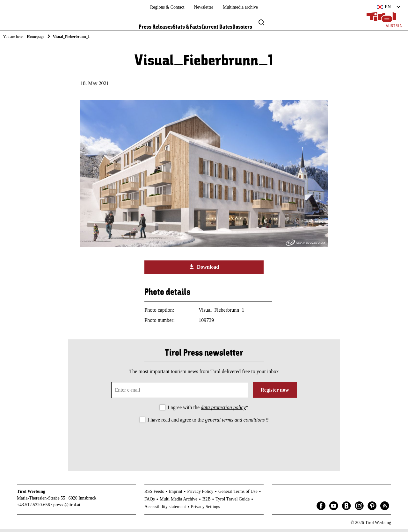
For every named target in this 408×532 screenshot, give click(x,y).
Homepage (36, 37)
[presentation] (204, 445)
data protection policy (223, 411)
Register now (275, 393)
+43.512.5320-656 (33, 508)
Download (204, 270)
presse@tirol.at (67, 508)
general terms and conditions (235, 423)
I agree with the (208, 411)
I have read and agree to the (208, 423)
